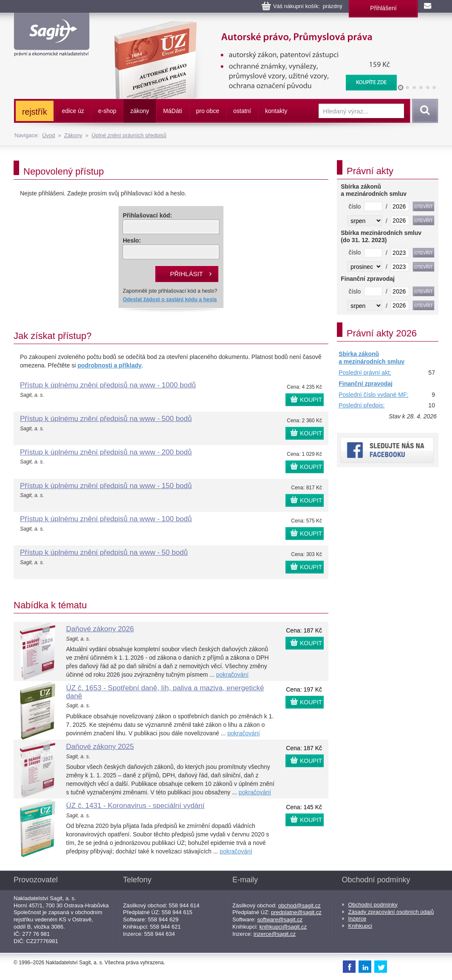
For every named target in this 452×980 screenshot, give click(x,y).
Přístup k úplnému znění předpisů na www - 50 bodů (104, 552)
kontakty (276, 111)
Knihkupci (360, 926)
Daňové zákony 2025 (100, 747)
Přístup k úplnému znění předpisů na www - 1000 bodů (108, 385)
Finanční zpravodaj (366, 384)
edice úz (73, 111)
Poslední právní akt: (365, 373)
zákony (140, 111)
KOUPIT (311, 400)
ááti (172, 111)
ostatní (242, 111)
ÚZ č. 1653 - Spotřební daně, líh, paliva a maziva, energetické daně (165, 692)
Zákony (73, 135)
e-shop (107, 111)
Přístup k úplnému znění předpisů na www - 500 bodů (106, 419)
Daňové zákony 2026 (100, 629)
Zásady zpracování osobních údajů (391, 912)
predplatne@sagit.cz (296, 912)
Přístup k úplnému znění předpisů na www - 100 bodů (106, 519)
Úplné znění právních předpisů (129, 135)
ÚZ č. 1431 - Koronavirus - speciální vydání (136, 806)
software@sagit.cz (280, 919)
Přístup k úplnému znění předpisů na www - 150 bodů (106, 486)
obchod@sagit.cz (299, 905)
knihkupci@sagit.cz (283, 927)
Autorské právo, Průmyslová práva (250, 25)
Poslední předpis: (362, 405)
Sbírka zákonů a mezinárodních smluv (371, 358)
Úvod (48, 135)
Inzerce (357, 919)
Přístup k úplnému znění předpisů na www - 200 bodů (106, 452)
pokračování (232, 675)
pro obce (208, 111)
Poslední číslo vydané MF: (373, 395)
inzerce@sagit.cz (275, 934)
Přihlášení (383, 8)
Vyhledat (424, 111)
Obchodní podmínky (373, 905)
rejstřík (35, 112)
